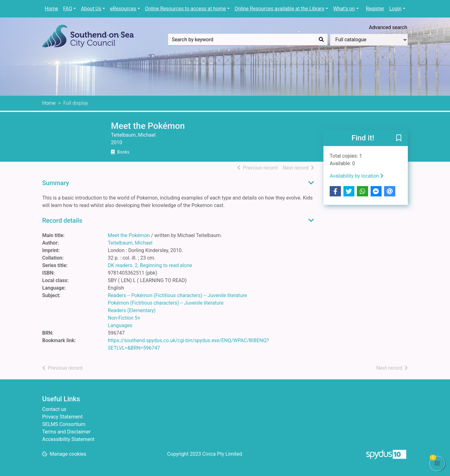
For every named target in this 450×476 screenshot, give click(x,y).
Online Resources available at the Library (280, 9)
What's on (344, 9)
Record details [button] (62, 220)
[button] (399, 138)
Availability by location (357, 176)
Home (51, 9)
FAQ (68, 9)
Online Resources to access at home (185, 9)
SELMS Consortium (64, 424)
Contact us (54, 409)
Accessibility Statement (68, 439)
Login (395, 9)
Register (375, 9)
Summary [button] (56, 183)
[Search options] (369, 40)
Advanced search (388, 27)
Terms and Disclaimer (66, 432)
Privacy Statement (62, 417)
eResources (123, 9)
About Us (91, 9)
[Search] (321, 40)
